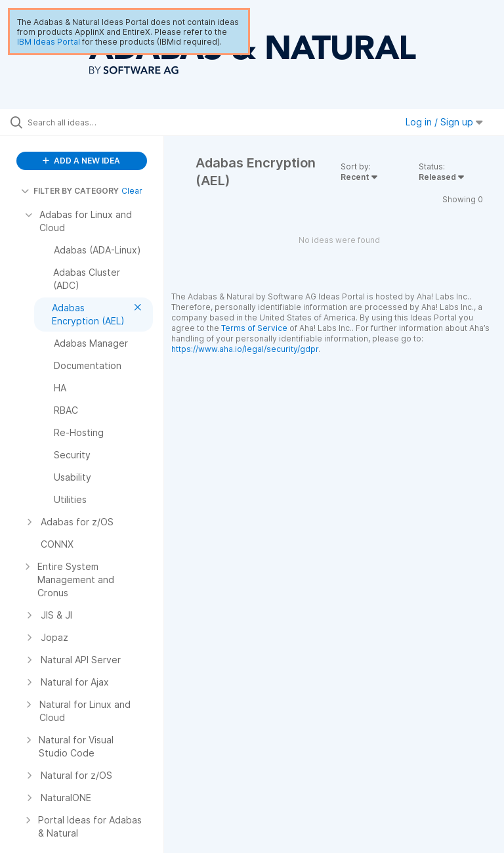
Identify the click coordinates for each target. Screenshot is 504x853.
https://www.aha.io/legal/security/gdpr (245, 349)
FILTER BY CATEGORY (70, 191)
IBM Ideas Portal (49, 42)
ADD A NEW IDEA (81, 161)
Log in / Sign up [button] (444, 122)
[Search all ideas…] (89, 122)
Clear (132, 191)
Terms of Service (254, 328)
